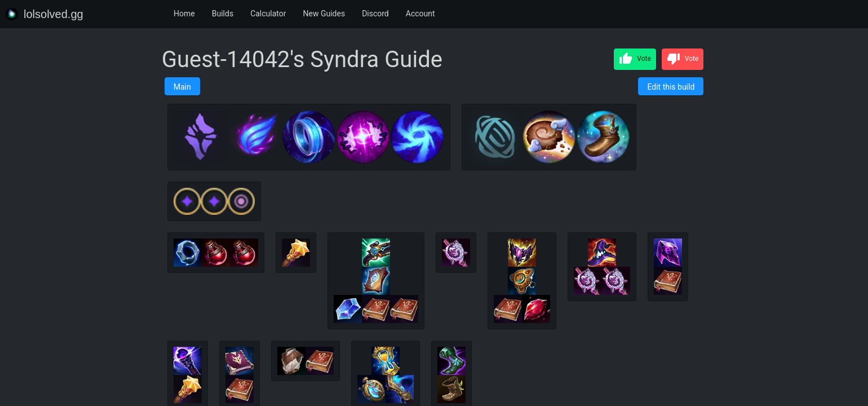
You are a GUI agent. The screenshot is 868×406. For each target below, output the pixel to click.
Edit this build (671, 87)
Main (182, 87)
